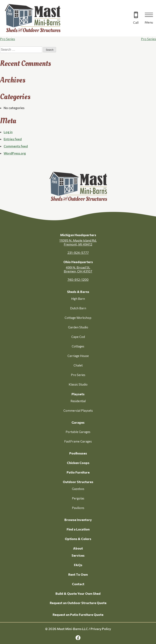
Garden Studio (78, 327)
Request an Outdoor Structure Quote (78, 603)
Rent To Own (78, 574)
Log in (8, 132)
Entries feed (13, 139)
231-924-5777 (78, 252)
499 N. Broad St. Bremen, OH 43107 (78, 269)
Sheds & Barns (78, 292)
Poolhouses (78, 453)
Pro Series (8, 39)
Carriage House (78, 356)
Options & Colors (78, 539)
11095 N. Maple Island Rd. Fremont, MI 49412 (78, 242)
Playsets (78, 394)
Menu (149, 22)
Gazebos (78, 489)
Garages (78, 422)
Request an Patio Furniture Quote (78, 615)
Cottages (78, 346)
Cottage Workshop (78, 318)
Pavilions (78, 508)
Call (136, 22)
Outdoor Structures (78, 482)
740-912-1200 (78, 279)
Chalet (78, 365)
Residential (78, 401)
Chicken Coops (78, 463)
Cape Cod (78, 337)
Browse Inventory (78, 520)
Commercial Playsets (78, 410)
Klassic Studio (78, 384)
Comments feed (16, 146)
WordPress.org (15, 153)
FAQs (78, 565)
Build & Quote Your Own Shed (78, 593)
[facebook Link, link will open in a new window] (78, 638)
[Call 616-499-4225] (136, 18)
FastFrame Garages (78, 441)
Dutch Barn (78, 308)
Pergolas (78, 498)
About (78, 548)
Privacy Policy (101, 629)
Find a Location (78, 529)
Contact (78, 584)
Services (78, 555)
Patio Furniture (78, 472)
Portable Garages (78, 432)
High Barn (78, 299)
